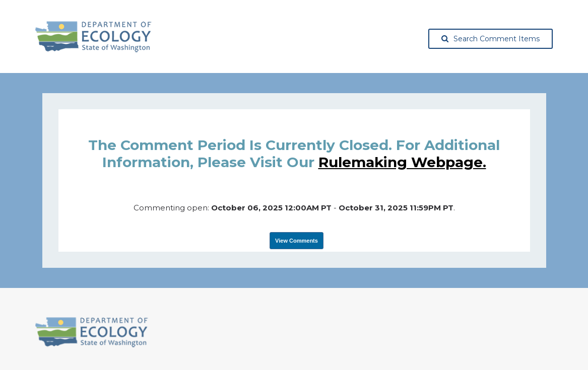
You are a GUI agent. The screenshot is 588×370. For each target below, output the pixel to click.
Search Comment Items (491, 39)
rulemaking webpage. (402, 162)
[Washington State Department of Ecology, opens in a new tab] (93, 37)
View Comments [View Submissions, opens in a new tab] (297, 241)
